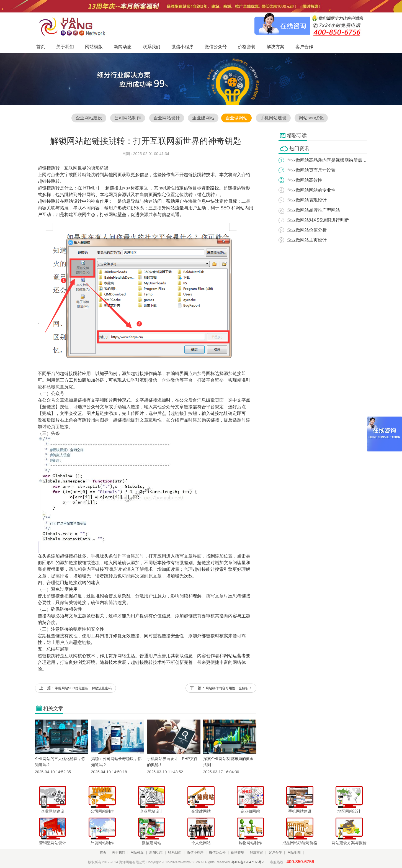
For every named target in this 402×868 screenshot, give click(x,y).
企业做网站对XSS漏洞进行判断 (318, 220)
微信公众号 (217, 852)
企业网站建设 (89, 118)
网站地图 (294, 852)
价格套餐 (238, 852)
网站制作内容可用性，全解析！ (229, 688)
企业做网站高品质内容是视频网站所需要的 (329, 160)
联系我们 (175, 852)
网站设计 (73, 201)
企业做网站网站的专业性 (311, 190)
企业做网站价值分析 (307, 230)
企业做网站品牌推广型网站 (313, 210)
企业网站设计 (167, 118)
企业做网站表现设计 (307, 200)
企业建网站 (203, 118)
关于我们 (118, 852)
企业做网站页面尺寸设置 (311, 170)
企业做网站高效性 (305, 180)
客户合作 (275, 852)
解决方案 (256, 852)
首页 (103, 852)
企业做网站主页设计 (307, 240)
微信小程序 (195, 852)
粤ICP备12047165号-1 (248, 862)
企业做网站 (236, 118)
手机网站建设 (273, 118)
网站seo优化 (311, 118)
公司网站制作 (128, 118)
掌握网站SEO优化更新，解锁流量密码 (83, 688)
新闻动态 (156, 852)
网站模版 (137, 852)
